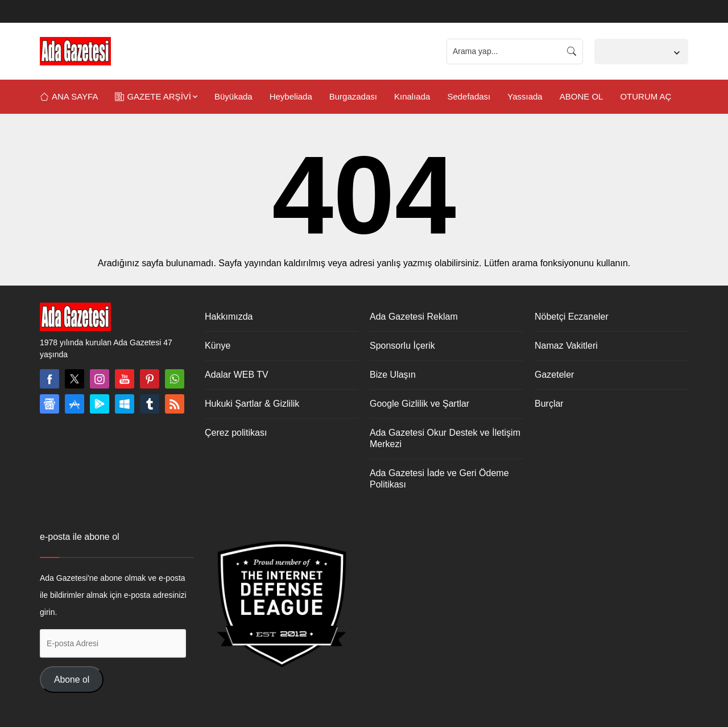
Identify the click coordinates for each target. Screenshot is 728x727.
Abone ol (72, 680)
